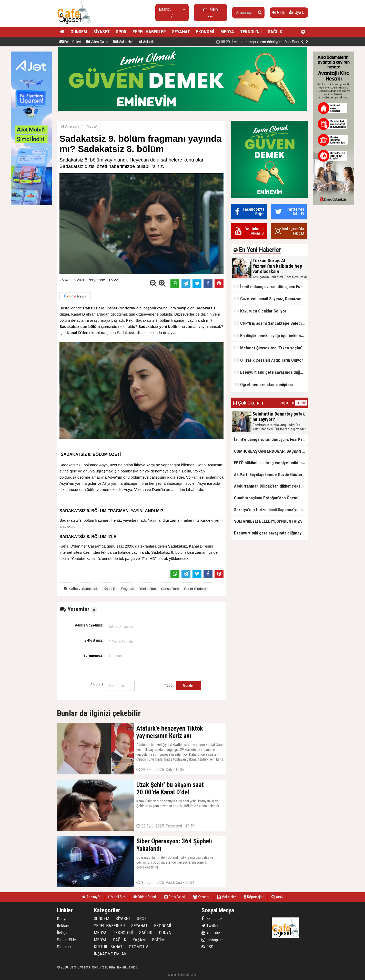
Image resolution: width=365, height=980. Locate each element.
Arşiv (277, 897)
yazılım (172, 974)
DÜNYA (165, 933)
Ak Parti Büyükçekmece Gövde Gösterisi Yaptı (271, 474)
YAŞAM (139, 940)
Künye (62, 918)
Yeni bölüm (148, 589)
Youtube (211, 933)
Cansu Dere (170, 589)
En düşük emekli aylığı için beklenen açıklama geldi (271, 335)
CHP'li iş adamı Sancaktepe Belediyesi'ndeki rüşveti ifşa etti (271, 323)
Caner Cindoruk (196, 589)
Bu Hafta (301, 403)
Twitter (210, 926)
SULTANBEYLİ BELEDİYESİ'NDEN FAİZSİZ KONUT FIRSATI (271, 521)
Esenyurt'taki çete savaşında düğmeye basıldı (271, 372)
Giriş (278, 12)
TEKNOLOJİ (251, 32)
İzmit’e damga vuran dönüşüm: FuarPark (271, 286)
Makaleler (123, 42)
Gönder (188, 685)
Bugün (285, 403)
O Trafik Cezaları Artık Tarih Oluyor (268, 360)
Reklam (63, 926)
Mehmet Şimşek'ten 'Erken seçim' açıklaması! (271, 348)
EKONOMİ (205, 32)
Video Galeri (97, 42)
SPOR (121, 32)
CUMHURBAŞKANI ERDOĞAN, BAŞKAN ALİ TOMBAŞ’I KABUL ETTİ (271, 451)
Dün (292, 403)
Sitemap (64, 947)
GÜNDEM (79, 32)
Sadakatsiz (90, 589)
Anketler (147, 42)
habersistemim (188, 974)
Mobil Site (117, 897)
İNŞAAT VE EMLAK (110, 954)
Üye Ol (297, 12)
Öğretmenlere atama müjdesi (263, 384)
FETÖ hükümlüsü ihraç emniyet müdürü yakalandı (271, 463)
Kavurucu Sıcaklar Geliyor (260, 311)
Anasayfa (70, 126)
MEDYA (227, 32)
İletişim (63, 933)
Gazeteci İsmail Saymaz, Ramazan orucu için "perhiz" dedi (271, 299)
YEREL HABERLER (149, 32)
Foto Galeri (70, 42)
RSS (207, 947)
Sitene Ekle (66, 940)
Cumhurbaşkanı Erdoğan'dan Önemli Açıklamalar (271, 498)
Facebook (212, 918)
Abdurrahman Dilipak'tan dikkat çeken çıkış (271, 486)
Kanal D (109, 589)
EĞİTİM (158, 940)
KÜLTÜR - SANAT (108, 947)
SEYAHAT (181, 32)
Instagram (212, 940)
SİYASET (102, 32)
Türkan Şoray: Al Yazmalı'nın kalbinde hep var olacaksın (251, 42)
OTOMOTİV (139, 947)
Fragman (127, 589)
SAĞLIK (275, 32)
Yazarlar (201, 897)
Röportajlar (254, 897)
